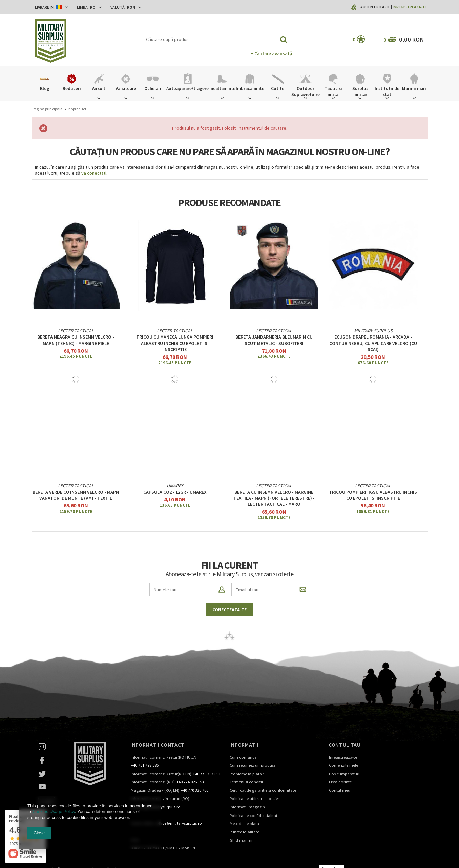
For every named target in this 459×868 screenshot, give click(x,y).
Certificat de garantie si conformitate (263, 791)
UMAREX (175, 486)
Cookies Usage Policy (53, 812)
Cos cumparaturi (344, 774)
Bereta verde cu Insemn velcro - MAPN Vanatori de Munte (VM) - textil (76, 495)
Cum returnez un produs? (253, 766)
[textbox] (215, 39)
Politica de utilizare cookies (255, 799)
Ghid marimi (241, 840)
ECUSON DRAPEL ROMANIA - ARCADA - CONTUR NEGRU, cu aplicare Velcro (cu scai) (373, 343)
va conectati (94, 173)
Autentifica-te (376, 7)
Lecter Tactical (76, 331)
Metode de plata (244, 824)
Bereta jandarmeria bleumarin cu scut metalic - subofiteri (274, 340)
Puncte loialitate (244, 832)
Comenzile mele (343, 766)
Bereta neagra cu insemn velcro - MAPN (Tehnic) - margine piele (76, 340)
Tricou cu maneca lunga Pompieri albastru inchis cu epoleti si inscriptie (175, 343)
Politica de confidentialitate (255, 816)
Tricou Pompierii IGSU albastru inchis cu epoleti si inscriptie (373, 495)
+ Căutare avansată (271, 53)
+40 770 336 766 (194, 791)
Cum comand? (243, 757)
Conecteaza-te (229, 610)
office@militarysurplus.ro (179, 823)
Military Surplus (373, 331)
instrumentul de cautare (262, 128)
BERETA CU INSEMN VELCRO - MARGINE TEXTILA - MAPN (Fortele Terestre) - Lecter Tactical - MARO (274, 498)
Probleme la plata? (247, 774)
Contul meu (340, 791)
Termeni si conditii (246, 782)
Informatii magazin (247, 807)
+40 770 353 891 (207, 774)
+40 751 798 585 (145, 766)
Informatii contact (158, 745)
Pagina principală (47, 109)
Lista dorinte (340, 782)
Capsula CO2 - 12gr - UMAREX (175, 492)
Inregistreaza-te (410, 7)
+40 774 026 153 (190, 782)
